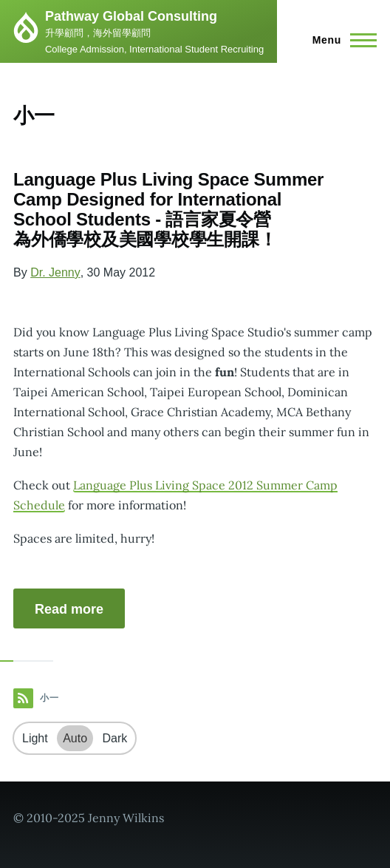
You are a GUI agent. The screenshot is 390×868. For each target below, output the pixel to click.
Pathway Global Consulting (131, 16)
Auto (75, 738)
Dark (115, 738)
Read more (69, 609)
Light (35, 738)
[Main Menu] (340, 40)
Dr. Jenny (55, 272)
